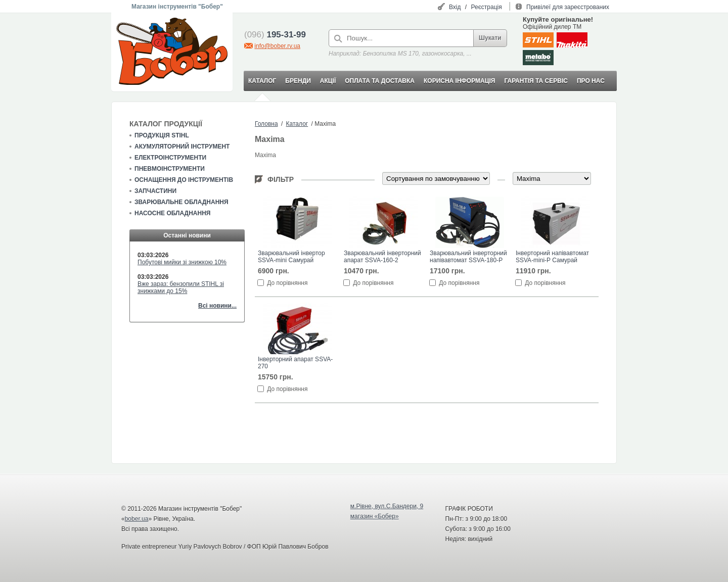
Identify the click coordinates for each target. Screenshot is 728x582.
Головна (266, 124)
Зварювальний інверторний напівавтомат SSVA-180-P (468, 257)
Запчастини (155, 191)
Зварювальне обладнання (181, 202)
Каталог (297, 124)
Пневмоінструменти (170, 169)
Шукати (490, 38)
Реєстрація (487, 7)
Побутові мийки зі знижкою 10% (182, 262)
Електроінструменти (170, 158)
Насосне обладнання (172, 213)
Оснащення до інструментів (184, 180)
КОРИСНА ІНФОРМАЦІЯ (459, 81)
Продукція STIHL (162, 135)
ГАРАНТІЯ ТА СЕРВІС (536, 81)
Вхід (455, 7)
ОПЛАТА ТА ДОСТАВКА (380, 81)
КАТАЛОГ (262, 81)
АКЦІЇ (328, 81)
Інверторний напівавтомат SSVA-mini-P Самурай (552, 257)
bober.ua (137, 519)
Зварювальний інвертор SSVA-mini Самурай (291, 257)
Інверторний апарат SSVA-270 (295, 363)
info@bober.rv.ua (277, 46)
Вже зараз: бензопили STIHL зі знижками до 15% (181, 287)
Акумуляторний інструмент (182, 147)
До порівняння (287, 283)
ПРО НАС (591, 81)
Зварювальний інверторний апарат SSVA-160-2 (382, 257)
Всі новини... (217, 306)
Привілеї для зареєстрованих (568, 7)
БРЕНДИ (298, 81)
